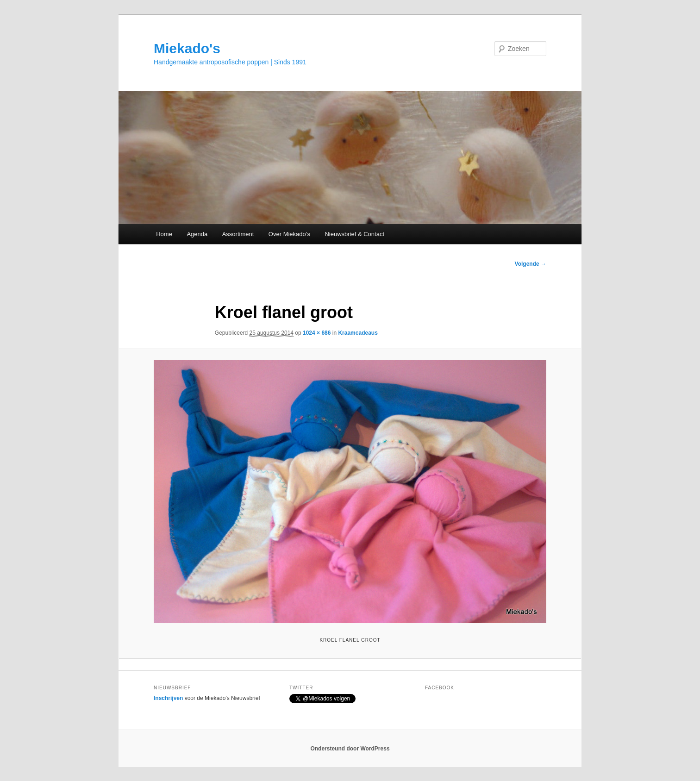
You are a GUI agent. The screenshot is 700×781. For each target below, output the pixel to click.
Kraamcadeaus (358, 333)
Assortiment (238, 234)
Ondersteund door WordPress (350, 749)
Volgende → (531, 264)
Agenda (197, 234)
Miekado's (187, 48)
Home (164, 234)
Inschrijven (168, 698)
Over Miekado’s (289, 234)
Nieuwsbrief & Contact (354, 234)
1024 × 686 (317, 333)
